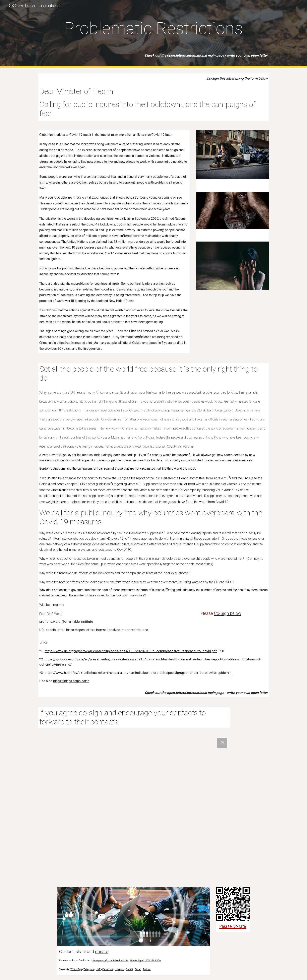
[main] (153, 34)
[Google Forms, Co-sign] (153, 808)
